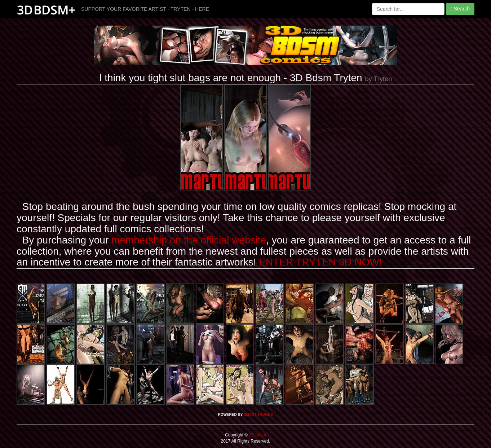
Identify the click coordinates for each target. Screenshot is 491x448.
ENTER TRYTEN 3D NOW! (320, 262)
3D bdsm (257, 435)
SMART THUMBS (258, 415)
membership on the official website (189, 240)
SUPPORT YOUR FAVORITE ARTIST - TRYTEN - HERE (145, 9)
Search (460, 9)
